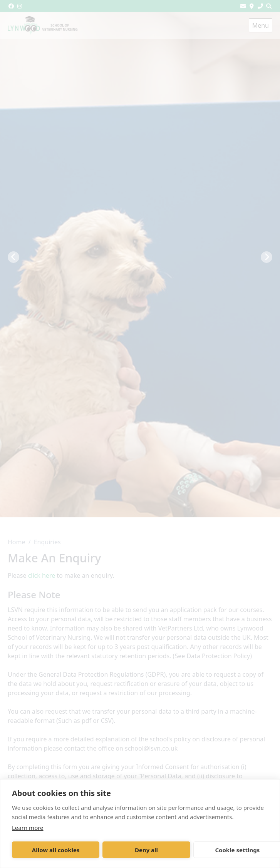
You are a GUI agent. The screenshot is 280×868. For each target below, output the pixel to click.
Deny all (146, 850)
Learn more (28, 828)
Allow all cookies (56, 850)
